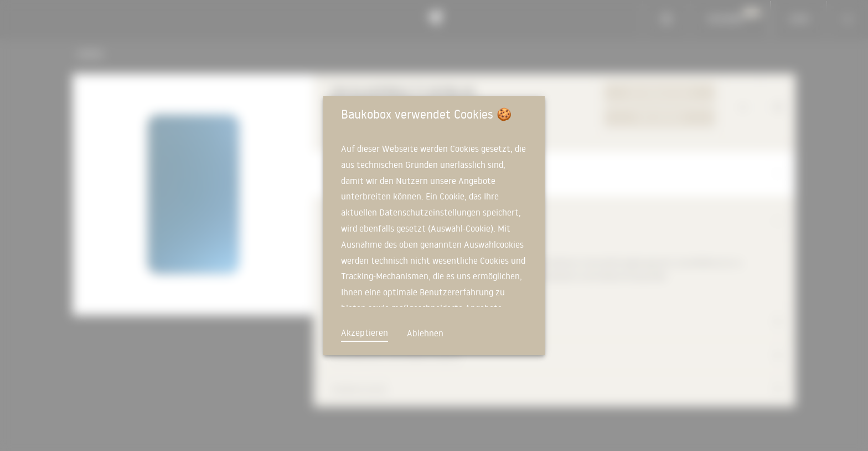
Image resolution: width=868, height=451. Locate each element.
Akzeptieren (365, 332)
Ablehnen (425, 333)
